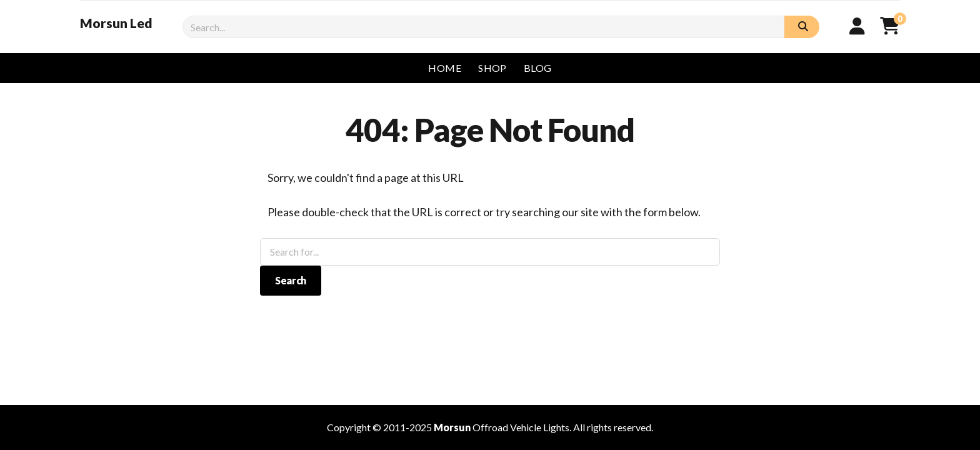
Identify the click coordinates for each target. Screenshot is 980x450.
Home (445, 68)
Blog (538, 68)
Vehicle (526, 427)
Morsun (452, 427)
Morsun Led (116, 23)
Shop (492, 68)
